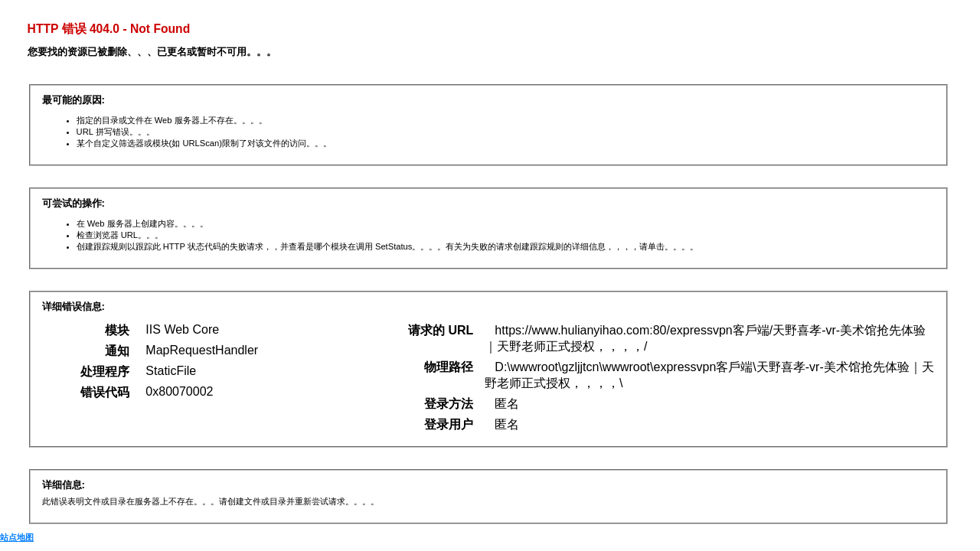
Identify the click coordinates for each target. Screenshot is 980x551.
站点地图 (17, 537)
